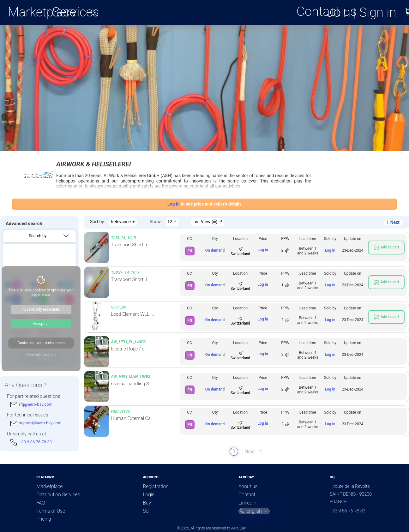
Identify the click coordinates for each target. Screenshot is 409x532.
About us (248, 487)
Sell (147, 511)
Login (149, 495)
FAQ (41, 503)
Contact (247, 495)
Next (395, 222)
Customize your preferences (41, 343)
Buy (147, 503)
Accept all (41, 324)
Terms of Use (51, 511)
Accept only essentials (41, 309)
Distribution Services (58, 495)
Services (76, 12)
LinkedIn (247, 503)
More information (41, 355)
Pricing (44, 519)
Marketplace (42, 12)
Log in (263, 250)
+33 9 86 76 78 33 (348, 511)
